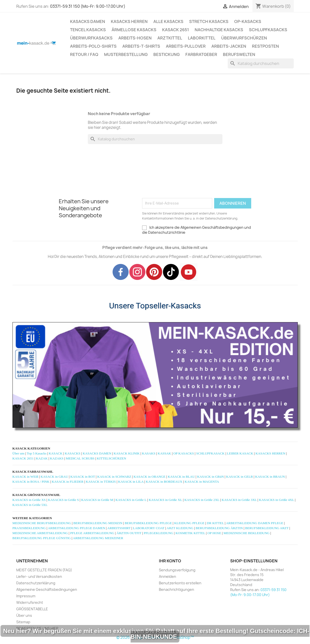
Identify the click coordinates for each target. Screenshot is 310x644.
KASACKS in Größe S (63, 500)
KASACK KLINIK (127, 453)
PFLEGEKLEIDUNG (158, 533)
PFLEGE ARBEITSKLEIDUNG (92, 533)
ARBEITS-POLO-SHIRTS (93, 46)
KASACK (56, 453)
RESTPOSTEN (265, 46)
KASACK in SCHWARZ (114, 477)
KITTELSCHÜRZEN (111, 458)
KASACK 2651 (176, 30)
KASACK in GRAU (54, 477)
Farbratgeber (201, 54)
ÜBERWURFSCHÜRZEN (244, 38)
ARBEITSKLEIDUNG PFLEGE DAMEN (76, 528)
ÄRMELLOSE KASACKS (134, 30)
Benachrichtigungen (177, 589)
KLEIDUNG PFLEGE (189, 523)
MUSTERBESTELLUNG (126, 54)
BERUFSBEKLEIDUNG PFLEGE (148, 523)
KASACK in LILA (131, 482)
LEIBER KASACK (240, 453)
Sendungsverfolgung (177, 570)
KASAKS (149, 453)
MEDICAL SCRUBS (80, 458)
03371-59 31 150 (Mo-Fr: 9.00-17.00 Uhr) (88, 6)
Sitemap (23, 622)
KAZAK (42, 458)
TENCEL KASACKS (88, 30)
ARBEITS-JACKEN (229, 46)
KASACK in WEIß (25, 477)
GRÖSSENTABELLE (32, 609)
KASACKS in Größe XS (29, 500)
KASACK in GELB (240, 477)
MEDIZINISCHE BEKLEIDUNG (246, 533)
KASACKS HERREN (129, 21)
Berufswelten (239, 54)
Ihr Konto (170, 561)
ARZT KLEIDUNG (180, 528)
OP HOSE (214, 533)
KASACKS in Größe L (131, 500)
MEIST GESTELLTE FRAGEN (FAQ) (44, 570)
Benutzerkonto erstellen (180, 583)
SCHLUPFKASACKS (268, 30)
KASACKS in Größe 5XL (30, 505)
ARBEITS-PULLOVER (186, 46)
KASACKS (73, 453)
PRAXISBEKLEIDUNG (29, 528)
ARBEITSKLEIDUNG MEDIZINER (98, 538)
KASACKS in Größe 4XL (276, 500)
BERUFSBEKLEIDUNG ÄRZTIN (219, 528)
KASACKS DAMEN (88, 21)
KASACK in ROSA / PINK (31, 482)
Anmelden (168, 576)
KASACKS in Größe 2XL (202, 500)
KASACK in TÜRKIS (101, 482)
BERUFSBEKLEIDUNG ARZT (267, 528)
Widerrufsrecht (30, 602)
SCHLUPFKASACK (210, 453)
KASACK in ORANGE (149, 477)
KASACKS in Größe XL (165, 500)
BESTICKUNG (167, 54)
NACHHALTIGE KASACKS (219, 30)
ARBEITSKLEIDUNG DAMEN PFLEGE (255, 523)
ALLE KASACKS (168, 21)
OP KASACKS (184, 453)
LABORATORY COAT (149, 528)
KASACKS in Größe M (97, 500)
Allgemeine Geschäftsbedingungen (47, 589)
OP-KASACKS (248, 21)
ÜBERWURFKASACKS (91, 38)
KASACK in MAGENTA (202, 482)
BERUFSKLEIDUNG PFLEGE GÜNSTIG (42, 538)
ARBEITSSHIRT (119, 528)
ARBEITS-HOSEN (135, 38)
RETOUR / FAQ (84, 54)
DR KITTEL (215, 523)
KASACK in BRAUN (270, 477)
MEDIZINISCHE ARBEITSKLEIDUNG (40, 533)
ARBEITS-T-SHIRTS (141, 46)
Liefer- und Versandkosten (39, 576)
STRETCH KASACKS (209, 21)
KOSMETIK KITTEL (190, 533)
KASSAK (164, 453)
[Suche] (261, 63)
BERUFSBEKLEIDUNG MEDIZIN (98, 523)
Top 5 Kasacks (37, 453)
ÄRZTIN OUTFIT (129, 533)
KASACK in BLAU (181, 477)
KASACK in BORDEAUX (164, 482)
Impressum (26, 596)
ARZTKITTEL (170, 38)
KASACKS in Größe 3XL (239, 500)
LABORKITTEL (202, 38)
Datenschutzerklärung (36, 583)
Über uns (19, 453)
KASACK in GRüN (211, 477)
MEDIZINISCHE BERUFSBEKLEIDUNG (42, 523)
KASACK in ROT (83, 477)
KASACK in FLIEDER (68, 482)
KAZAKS (57, 458)
